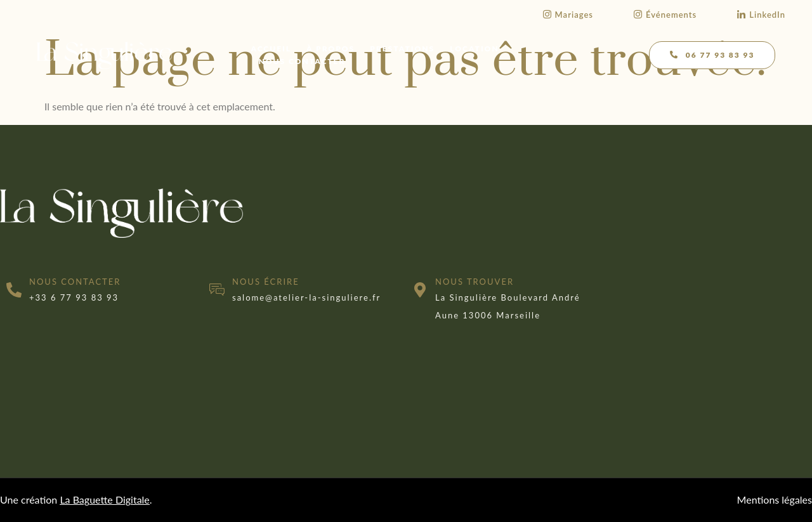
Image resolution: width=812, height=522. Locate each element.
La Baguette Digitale (104, 499)
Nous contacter (302, 61)
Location (475, 49)
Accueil (272, 49)
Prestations (403, 49)
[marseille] (710, 264)
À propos (331, 49)
